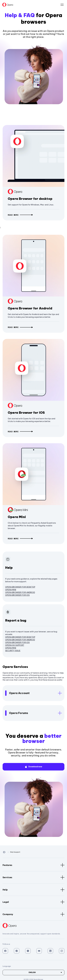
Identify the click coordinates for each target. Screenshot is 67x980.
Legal (33, 902)
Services (33, 877)
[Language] (33, 972)
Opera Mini (17, 517)
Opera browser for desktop (20, 587)
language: (62, 5)
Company (33, 914)
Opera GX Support (15, 645)
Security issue (13, 651)
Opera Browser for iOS (26, 413)
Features (33, 865)
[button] (20, 215)
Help (33, 890)
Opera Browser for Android (30, 308)
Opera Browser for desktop (30, 199)
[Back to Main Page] (8, 5)
